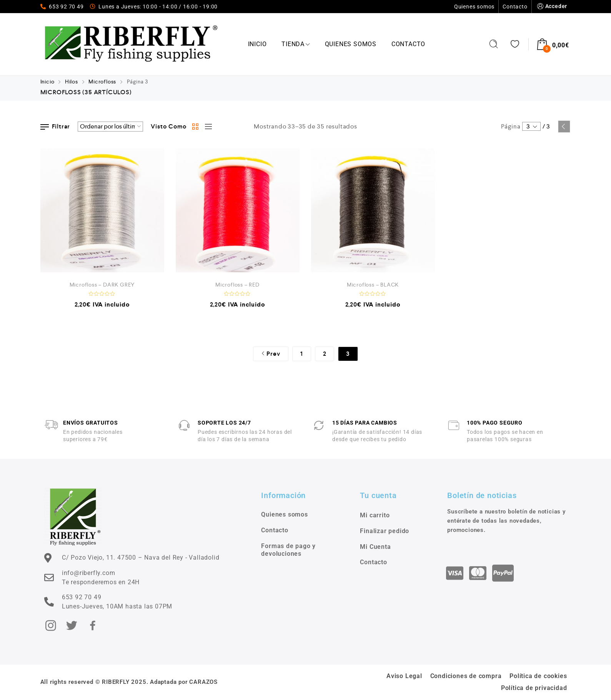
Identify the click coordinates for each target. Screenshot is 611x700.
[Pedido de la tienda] (110, 127)
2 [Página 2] (325, 354)
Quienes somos (474, 7)
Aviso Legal (404, 676)
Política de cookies (538, 676)
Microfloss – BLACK (373, 285)
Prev (564, 127)
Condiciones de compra (466, 676)
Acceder (552, 6)
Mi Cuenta (375, 547)
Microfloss (102, 82)
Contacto (515, 7)
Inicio (257, 44)
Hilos (72, 82)
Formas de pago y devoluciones (288, 550)
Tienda (296, 44)
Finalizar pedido (385, 531)
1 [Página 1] (302, 354)
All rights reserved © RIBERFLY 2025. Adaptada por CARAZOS (129, 682)
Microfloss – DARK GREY (102, 285)
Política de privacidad (534, 688)
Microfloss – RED (237, 285)
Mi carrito (375, 515)
